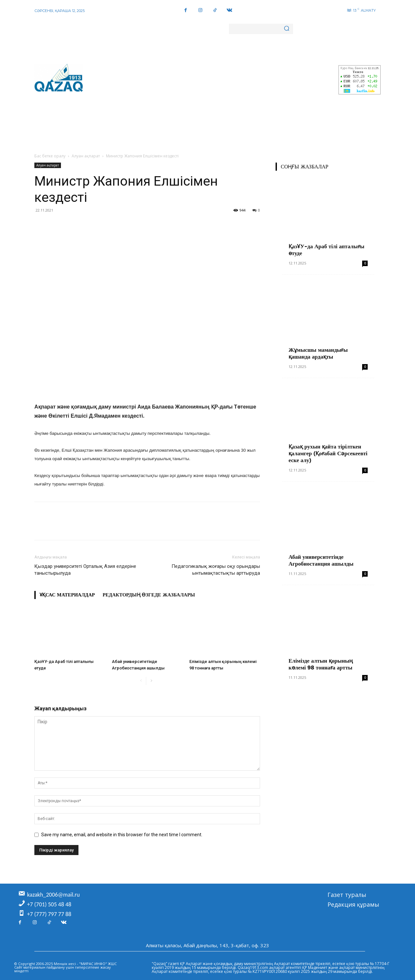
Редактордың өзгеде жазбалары (149, 595)
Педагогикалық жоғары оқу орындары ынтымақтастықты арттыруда (216, 570)
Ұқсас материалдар (67, 595)
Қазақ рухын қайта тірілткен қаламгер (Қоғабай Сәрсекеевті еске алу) (328, 453)
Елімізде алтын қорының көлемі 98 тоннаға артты (321, 664)
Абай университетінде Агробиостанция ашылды (321, 560)
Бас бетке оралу (50, 156)
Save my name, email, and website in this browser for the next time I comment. (122, 835)
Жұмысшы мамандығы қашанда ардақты (318, 353)
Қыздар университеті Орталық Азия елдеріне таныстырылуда (85, 570)
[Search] (287, 29)
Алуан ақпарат (86, 156)
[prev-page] (141, 681)
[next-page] (151, 681)
